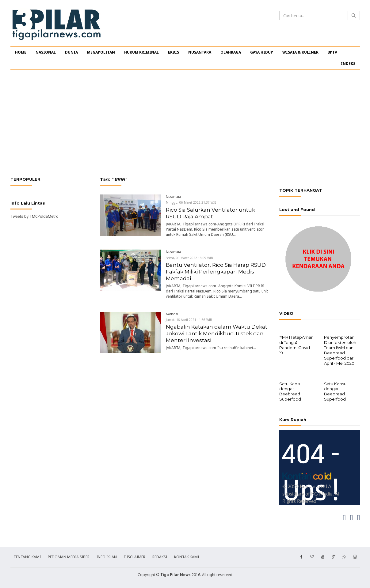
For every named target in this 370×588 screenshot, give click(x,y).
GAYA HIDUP (262, 52)
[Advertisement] (185, 123)
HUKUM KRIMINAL (141, 52)
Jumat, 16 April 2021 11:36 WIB (189, 320)
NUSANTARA (200, 52)
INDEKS (348, 64)
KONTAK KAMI (187, 556)
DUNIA (71, 52)
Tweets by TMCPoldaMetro (34, 216)
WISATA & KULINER (300, 52)
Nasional (172, 314)
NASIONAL (46, 52)
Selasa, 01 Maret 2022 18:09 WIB (189, 258)
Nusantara (173, 197)
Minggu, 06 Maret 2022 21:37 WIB (191, 202)
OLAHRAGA (231, 52)
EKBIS (174, 52)
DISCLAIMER (135, 556)
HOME (21, 52)
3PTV (332, 52)
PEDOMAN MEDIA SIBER (69, 556)
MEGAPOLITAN (101, 52)
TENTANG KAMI (27, 556)
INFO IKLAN (107, 556)
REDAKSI (160, 556)
